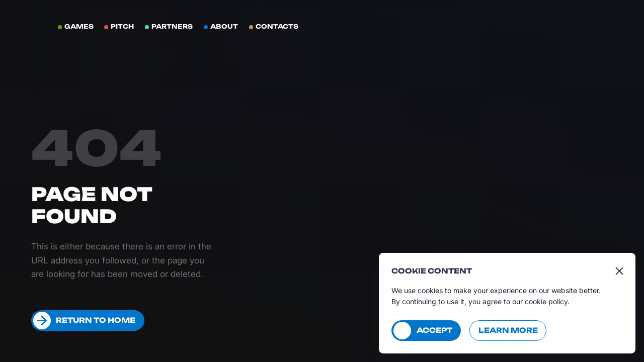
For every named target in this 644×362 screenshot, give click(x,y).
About (224, 26)
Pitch (122, 26)
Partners (172, 26)
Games (79, 26)
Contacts (277, 26)
